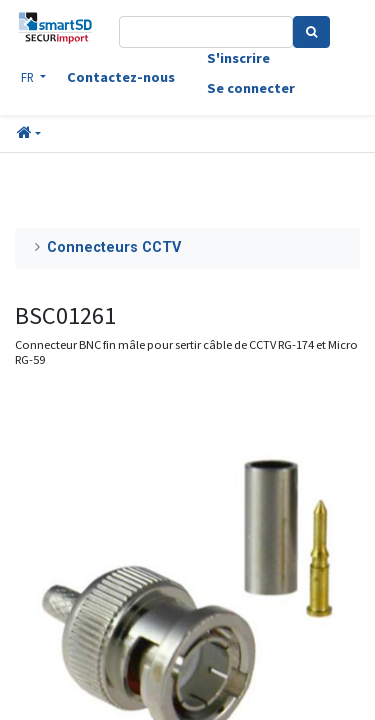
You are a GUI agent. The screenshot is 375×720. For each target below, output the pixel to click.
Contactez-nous (121, 77)
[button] (29, 134)
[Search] (311, 32)
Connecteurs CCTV (114, 247)
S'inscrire (238, 58)
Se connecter (251, 88)
